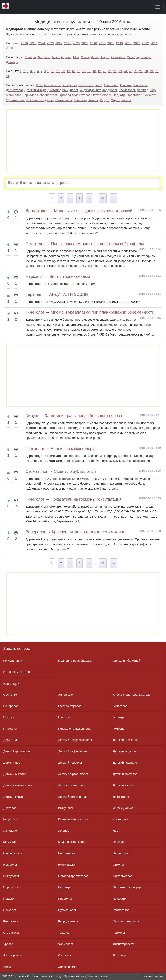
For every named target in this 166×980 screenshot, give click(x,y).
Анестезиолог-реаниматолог (132, 695)
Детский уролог (123, 785)
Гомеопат (119, 729)
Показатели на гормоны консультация (86, 499)
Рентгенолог (12, 921)
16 (84, 71)
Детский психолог (125, 774)
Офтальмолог (101, 95)
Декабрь (12, 62)
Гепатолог (65, 717)
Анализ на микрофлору (73, 449)
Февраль (44, 57)
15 (79, 71)
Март (56, 57)
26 (136, 71)
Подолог (9, 899)
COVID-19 (10, 695)
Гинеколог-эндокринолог (75, 729)
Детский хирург (35, 90)
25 (130, 71)
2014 (128, 43)
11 (58, 71)
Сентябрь (118, 57)
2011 (154, 43)
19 (99, 71)
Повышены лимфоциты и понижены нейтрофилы (97, 244)
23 (120, 71)
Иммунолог (70, 90)
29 (151, 71)
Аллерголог (52, 85)
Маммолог (13, 95)
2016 (111, 43)
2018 (94, 43)
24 (125, 71)
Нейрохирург (67, 853)
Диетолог (54, 90)
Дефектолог (121, 797)
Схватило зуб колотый (75, 471)
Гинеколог (140, 85)
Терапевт (80, 100)
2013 (137, 43)
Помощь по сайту (51, 976)
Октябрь (133, 57)
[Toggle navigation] (158, 7)
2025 (33, 43)
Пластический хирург (127, 887)
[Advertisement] (83, 140)
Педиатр (119, 95)
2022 (59, 43)
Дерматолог (14, 90)
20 (105, 71)
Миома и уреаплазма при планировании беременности (103, 312)
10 (53, 71)
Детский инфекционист (74, 751)
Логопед (143, 90)
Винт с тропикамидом (70, 276)
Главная (22, 976)
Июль (95, 57)
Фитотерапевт (13, 955)
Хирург (104, 100)
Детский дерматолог (17, 751)
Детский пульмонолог (18, 785)
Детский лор (12, 763)
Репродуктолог (68, 921)
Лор (153, 90)
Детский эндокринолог (73, 797)
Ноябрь (146, 57)
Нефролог (10, 865)
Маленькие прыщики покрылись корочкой (93, 211)
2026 (24, 43)
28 (146, 71)
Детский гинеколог (125, 740)
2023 (50, 43)
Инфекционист (90, 90)
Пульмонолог (15, 100)
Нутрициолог (67, 865)
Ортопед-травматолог (74, 95)
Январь (30, 57)
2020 (76, 43)
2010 (9, 48)
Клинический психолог (73, 819)
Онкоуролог (11, 876)
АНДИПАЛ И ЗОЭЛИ (68, 294)
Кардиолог (110, 90)
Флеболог (65, 955)
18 (94, 71)
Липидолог (11, 831)
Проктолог (134, 95)
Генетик (126, 85)
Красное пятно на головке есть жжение (89, 532)
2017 (102, 43)
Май (76, 57)
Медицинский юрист (72, 842)
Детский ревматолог (72, 785)
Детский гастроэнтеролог (75, 740)
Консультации (13, 661)
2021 (68, 43)
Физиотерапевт (123, 944)
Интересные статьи (17, 672)
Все (39, 85)
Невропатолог (47, 95)
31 (8, 76)
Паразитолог (12, 887)
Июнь (85, 57)
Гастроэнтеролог (90, 85)
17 (89, 71)
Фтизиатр (119, 955)
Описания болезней (126, 661)
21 (110, 71)
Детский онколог (14, 774)
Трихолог (119, 933)
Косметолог (127, 90)
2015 (120, 43)
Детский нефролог (125, 763)
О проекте (33, 976)
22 (115, 71)
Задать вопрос (17, 648)
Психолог (10, 910)
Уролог (93, 100)
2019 (85, 43)
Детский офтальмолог (73, 774)
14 (73, 71)
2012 (145, 43)
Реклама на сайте (154, 976)
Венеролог (69, 85)
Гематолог (111, 85)
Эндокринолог (121, 100)
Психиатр (150, 95)
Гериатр (118, 717)
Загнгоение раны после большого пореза (83, 416)
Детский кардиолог (126, 751)
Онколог (118, 865)
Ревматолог (121, 910)
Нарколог (29, 95)
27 (141, 71)
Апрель (66, 57)
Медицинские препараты (75, 661)
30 (156, 71)
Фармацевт (66, 944)
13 (68, 71)
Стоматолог (64, 100)
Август (105, 57)
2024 (42, 43)
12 (63, 71)
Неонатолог (121, 853)
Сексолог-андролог (40, 100)
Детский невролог (70, 763)
